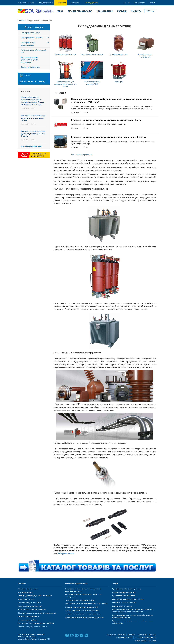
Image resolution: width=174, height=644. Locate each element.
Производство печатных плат (124, 596)
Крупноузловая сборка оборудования (127, 589)
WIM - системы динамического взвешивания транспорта (86, 604)
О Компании (111, 635)
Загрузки (122, 11)
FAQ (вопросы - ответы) (35, 82)
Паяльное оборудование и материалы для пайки (36, 623)
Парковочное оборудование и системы (80, 600)
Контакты (136, 11)
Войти (152, 3)
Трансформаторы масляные (92, 55)
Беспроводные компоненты (29, 616)
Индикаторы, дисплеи (26, 599)
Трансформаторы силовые (66, 55)
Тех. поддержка (91, 3)
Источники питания (25, 592)
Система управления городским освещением (82, 611)
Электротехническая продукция (30, 606)
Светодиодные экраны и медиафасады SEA (82, 607)
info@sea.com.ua (46, 3)
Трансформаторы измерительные (28, 44)
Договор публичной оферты (145, 637)
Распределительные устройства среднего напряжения (30, 60)
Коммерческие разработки (122, 606)
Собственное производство (76, 583)
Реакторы (119, 82)
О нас (60, 11)
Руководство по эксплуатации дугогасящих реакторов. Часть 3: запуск (109, 137)
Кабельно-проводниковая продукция (32, 609)
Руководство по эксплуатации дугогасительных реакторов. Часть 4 (107, 120)
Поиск (149, 11)
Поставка (22, 583)
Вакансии (62, 3)
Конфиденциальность (124, 637)
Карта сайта (142, 635)
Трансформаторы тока (119, 55)
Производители (105, 11)
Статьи (27, 76)
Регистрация (140, 3)
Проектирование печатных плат (124, 592)
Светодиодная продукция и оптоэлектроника (35, 596)
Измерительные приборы (28, 620)
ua (129, 3)
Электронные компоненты (28, 589)
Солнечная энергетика (30, 67)
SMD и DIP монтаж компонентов (124, 603)
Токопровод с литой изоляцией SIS (34, 51)
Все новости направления (82, 155)
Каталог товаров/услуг (80, 11)
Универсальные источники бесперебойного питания (85, 617)
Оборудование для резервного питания (33, 627)
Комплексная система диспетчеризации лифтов (83, 614)
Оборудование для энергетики (29, 603)
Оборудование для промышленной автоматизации (37, 613)
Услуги (115, 583)
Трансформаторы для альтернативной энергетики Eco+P (66, 84)
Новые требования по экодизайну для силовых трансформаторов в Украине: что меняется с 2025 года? (112, 101)
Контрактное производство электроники (128, 599)
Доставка (75, 3)
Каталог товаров (34, 27)
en (124, 3)
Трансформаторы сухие (31, 33)
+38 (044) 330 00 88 (26, 3)
